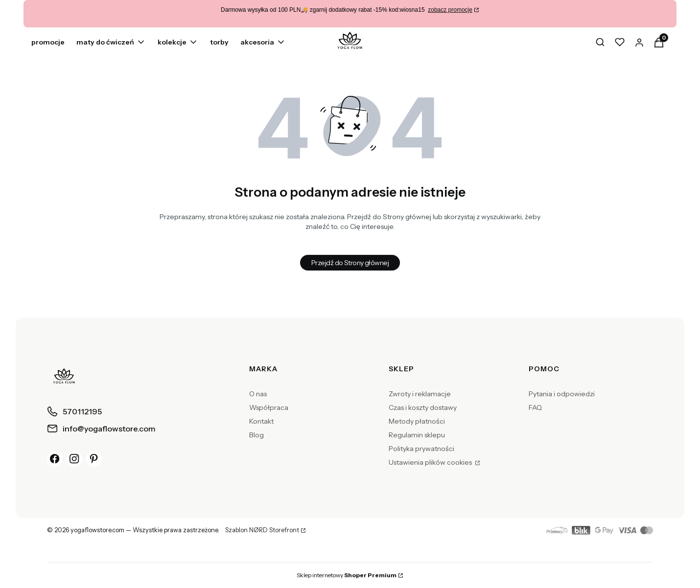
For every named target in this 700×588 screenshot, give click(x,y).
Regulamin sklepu (417, 435)
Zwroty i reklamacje (420, 394)
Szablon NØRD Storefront (262, 530)
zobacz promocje (450, 10)
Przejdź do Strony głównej (350, 263)
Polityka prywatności (421, 449)
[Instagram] (74, 459)
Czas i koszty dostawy (423, 407)
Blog (257, 435)
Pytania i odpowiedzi (562, 394)
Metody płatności (417, 421)
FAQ (535, 407)
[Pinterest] (94, 459)
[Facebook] (55, 459)
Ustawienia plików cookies (431, 462)
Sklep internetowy (347, 575)
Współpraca (269, 407)
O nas (258, 394)
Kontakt (261, 421)
